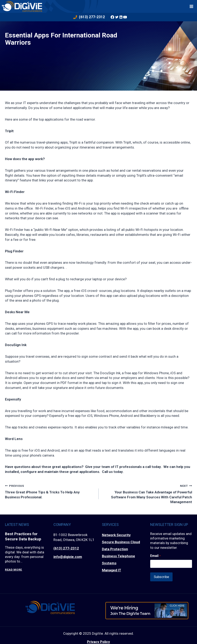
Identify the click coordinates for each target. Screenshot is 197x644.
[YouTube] (125, 17)
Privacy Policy (98, 640)
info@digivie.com (68, 557)
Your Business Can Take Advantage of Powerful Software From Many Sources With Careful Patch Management (147, 494)
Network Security (116, 535)
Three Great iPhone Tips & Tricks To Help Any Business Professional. (50, 491)
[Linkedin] (121, 17)
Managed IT (112, 570)
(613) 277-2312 (66, 548)
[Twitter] (117, 17)
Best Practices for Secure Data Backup (23, 536)
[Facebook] (112, 17)
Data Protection (115, 549)
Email (155, 556)
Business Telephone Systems (118, 560)
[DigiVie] (22, 6)
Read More (14, 570)
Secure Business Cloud (121, 542)
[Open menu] (192, 6)
